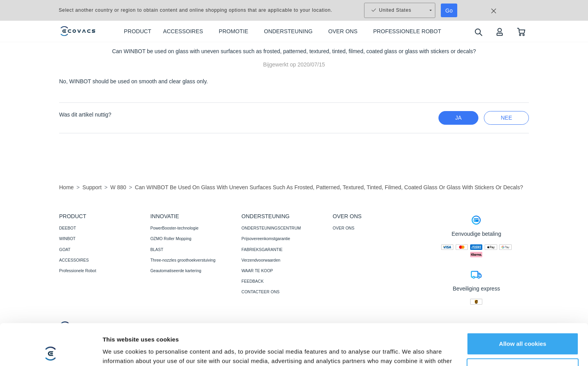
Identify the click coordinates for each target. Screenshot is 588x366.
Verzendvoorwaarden (261, 260)
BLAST (157, 249)
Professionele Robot (78, 271)
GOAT (65, 249)
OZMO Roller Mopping (171, 239)
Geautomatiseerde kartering (176, 271)
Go (449, 11)
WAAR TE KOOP (257, 271)
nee (506, 118)
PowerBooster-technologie (174, 228)
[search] (478, 32)
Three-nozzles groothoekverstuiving (183, 260)
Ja (458, 118)
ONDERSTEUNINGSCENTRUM (271, 228)
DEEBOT (68, 228)
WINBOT (67, 239)
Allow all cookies (523, 302)
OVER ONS (344, 228)
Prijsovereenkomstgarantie (266, 239)
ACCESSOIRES (74, 260)
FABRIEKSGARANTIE (262, 249)
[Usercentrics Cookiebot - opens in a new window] (51, 351)
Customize (523, 328)
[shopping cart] (521, 31)
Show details (121, 351)
